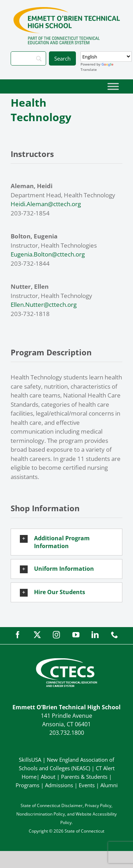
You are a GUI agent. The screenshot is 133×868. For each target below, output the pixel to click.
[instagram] (56, 635)
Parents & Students (84, 777)
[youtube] (76, 635)
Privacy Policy (98, 805)
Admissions (59, 785)
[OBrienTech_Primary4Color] (67, 10)
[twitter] (37, 635)
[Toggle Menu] (113, 86)
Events (87, 785)
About (48, 777)
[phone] (115, 635)
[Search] (28, 58)
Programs (27, 785)
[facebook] (18, 635)
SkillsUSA (31, 760)
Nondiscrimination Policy (41, 814)
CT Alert (105, 768)
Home (29, 777)
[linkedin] (95, 635)
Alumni (109, 785)
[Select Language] (106, 57)
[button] (66, 542)
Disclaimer (72, 805)
